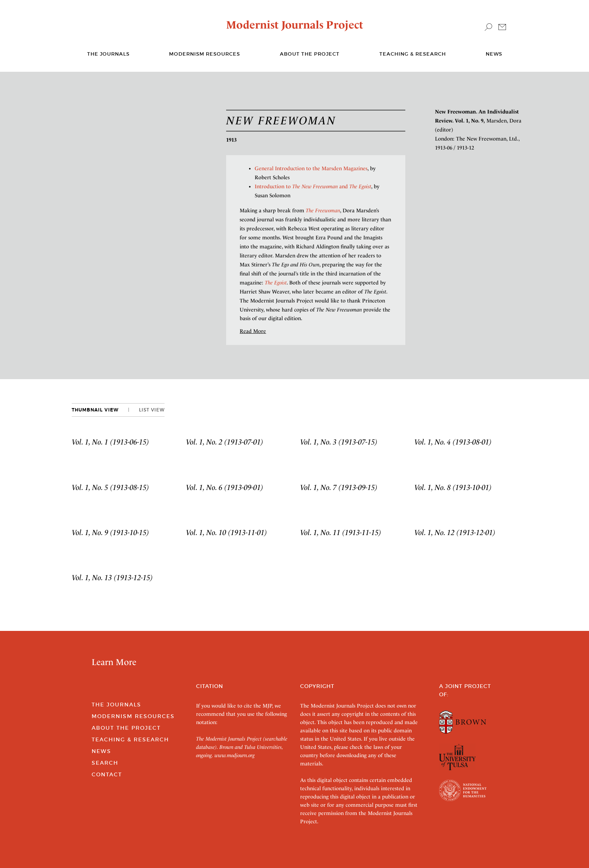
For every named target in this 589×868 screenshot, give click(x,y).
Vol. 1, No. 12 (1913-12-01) (455, 532)
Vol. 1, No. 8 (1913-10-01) (453, 487)
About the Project (310, 54)
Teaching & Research (413, 54)
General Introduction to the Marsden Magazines (311, 168)
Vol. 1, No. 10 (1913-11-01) (227, 532)
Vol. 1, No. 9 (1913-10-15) (110, 532)
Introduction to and (313, 186)
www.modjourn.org (235, 755)
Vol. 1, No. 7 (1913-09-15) (339, 487)
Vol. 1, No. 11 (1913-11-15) (341, 532)
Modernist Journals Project (295, 25)
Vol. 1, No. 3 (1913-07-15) (339, 442)
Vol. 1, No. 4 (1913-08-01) (453, 442)
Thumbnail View (95, 410)
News (494, 54)
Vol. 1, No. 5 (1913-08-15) (110, 487)
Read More (253, 331)
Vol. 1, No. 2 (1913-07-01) (225, 442)
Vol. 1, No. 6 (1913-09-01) (225, 487)
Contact (107, 774)
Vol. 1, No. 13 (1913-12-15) (112, 578)
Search (105, 763)
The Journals (116, 705)
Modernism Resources (205, 54)
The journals (108, 54)
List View (152, 410)
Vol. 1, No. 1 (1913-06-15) (110, 442)
